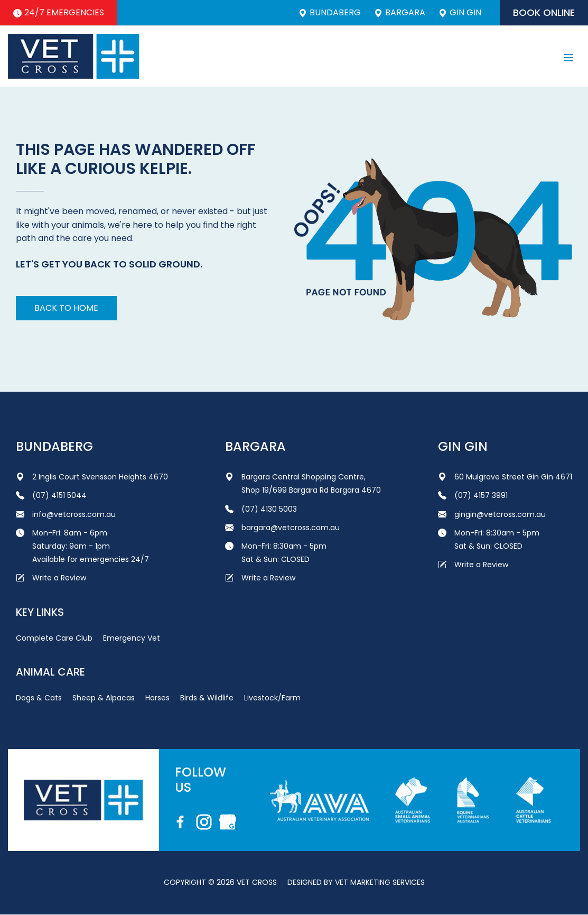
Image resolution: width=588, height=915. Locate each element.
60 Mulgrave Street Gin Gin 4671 (505, 477)
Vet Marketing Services (380, 882)
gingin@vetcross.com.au (492, 514)
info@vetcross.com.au (66, 514)
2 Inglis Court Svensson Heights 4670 (92, 477)
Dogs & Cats (39, 698)
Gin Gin (460, 13)
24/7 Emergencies (59, 12)
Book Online (544, 12)
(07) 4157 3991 (473, 495)
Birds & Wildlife (207, 698)
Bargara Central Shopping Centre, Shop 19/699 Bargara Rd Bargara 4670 (303, 483)
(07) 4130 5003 (261, 509)
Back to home (66, 308)
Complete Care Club (54, 638)
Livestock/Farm (272, 698)
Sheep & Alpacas (104, 698)
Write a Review (51, 578)
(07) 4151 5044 (51, 495)
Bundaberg (330, 13)
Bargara (400, 13)
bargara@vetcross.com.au (282, 528)
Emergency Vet (132, 638)
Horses (157, 698)
